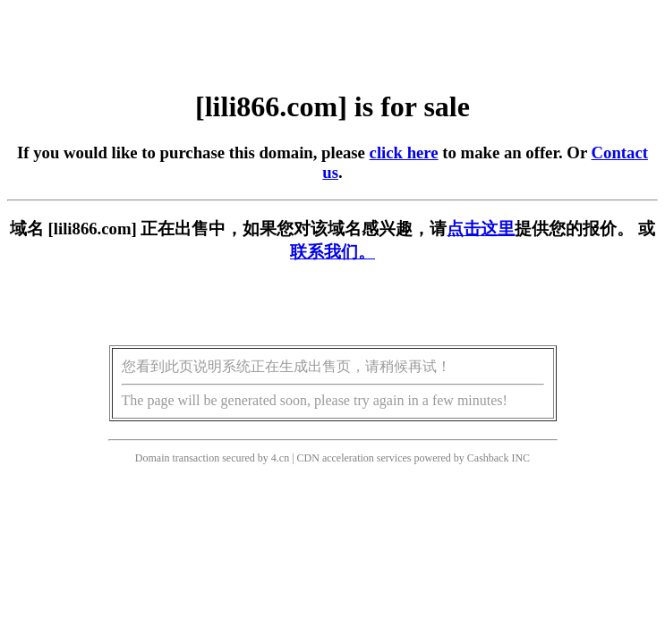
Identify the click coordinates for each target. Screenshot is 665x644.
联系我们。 (332, 252)
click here (404, 153)
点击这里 (481, 229)
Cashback (488, 458)
